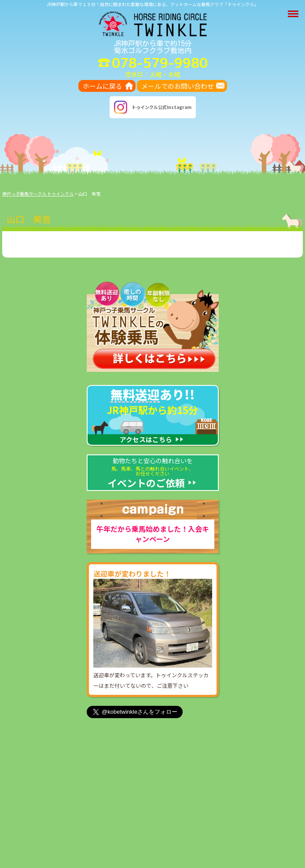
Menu (294, 9)
